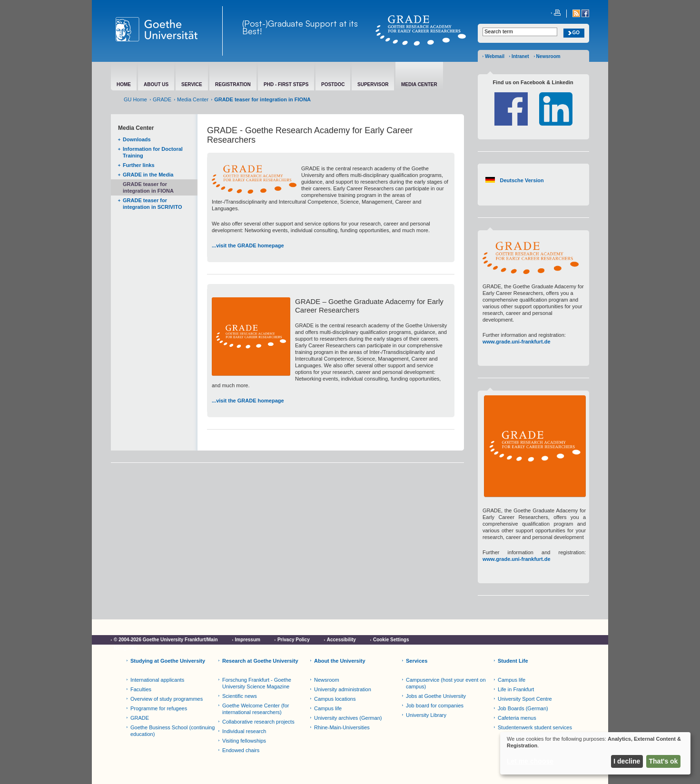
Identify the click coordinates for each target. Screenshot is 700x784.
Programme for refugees (159, 708)
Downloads (137, 139)
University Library (426, 715)
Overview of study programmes (167, 699)
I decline (627, 761)
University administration (343, 689)
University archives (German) (348, 718)
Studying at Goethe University (168, 661)
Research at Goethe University (260, 661)
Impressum (248, 640)
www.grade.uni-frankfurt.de (517, 342)
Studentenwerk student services (535, 727)
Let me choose (530, 761)
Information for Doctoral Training (153, 152)
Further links (139, 165)
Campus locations (335, 699)
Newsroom (548, 56)
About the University (340, 661)
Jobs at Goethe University (436, 696)
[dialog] (595, 753)
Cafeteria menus (517, 718)
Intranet (520, 56)
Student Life (513, 661)
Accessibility (341, 640)
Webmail (495, 56)
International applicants (157, 680)
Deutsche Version (522, 180)
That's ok (664, 761)
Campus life (328, 708)
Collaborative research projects (258, 722)
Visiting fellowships (244, 741)
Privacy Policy (294, 640)
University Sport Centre (525, 699)
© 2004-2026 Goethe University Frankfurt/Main (166, 640)
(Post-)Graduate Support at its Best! (300, 27)
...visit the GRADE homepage (248, 245)
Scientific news (240, 696)
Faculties (141, 689)
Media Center (193, 99)
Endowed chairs (241, 750)
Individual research (244, 731)
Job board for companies (435, 706)
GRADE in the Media (148, 175)
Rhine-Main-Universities (342, 727)
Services (417, 661)
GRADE (162, 99)
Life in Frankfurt (516, 689)
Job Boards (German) (523, 708)
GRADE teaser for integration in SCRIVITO (152, 204)
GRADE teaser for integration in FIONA (148, 187)
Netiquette (125, 648)
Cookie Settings (391, 640)
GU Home (135, 99)
